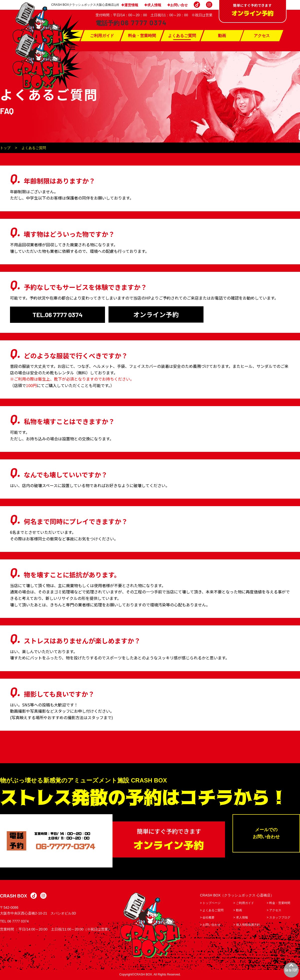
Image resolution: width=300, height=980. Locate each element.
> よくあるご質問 (212, 911)
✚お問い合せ (177, 5)
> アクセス (274, 911)
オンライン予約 (156, 314)
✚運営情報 (130, 5)
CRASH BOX (13, 897)
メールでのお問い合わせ (266, 834)
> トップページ (210, 903)
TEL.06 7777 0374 (58, 315)
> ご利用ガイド (243, 903)
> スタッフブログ (278, 918)
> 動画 (237, 911)
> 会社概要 (207, 918)
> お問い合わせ (210, 925)
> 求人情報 (240, 918)
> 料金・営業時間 (278, 903)
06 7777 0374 (18, 922)
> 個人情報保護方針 (246, 925)
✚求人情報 (153, 5)
